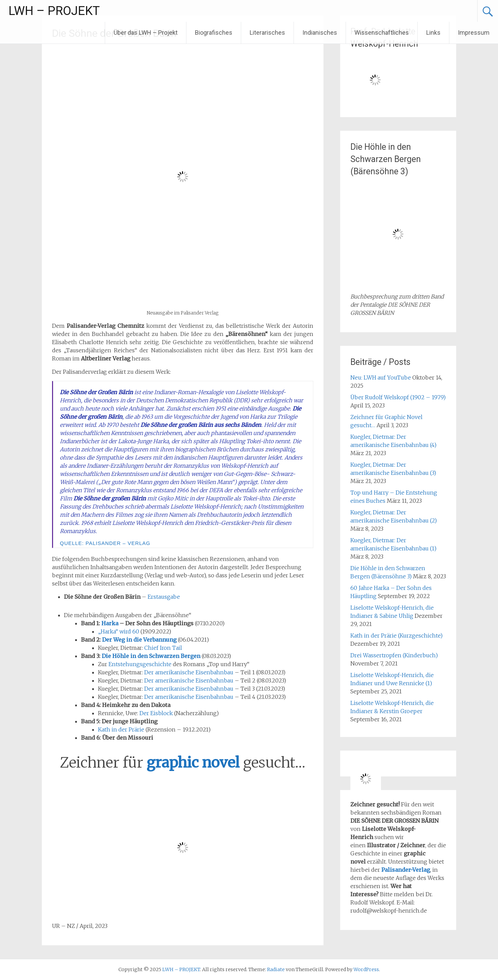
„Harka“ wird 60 (119, 631)
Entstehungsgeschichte (140, 664)
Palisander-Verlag (406, 870)
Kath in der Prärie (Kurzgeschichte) (396, 636)
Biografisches (214, 33)
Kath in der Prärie (121, 729)
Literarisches (267, 33)
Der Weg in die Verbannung (139, 640)
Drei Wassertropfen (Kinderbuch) (394, 655)
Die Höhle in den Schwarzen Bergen (151, 656)
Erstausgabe (164, 597)
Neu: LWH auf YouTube (381, 377)
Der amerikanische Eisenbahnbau (189, 672)
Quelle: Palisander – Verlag (105, 543)
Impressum (474, 33)
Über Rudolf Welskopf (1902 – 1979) (398, 397)
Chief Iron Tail (163, 648)
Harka (110, 623)
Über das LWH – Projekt (146, 33)
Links (433, 33)
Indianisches (320, 33)
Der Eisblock (156, 713)
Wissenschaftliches (382, 33)
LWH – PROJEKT (54, 11)
